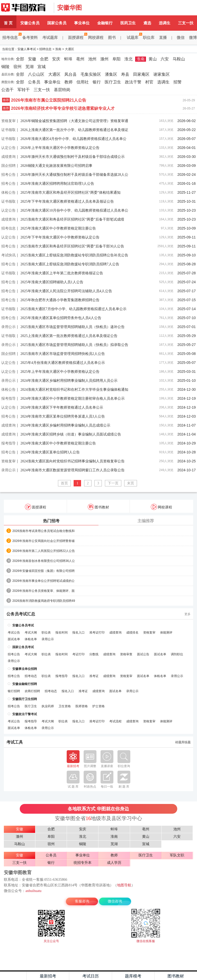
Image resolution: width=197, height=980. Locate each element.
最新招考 (48, 976)
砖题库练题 (183, 742)
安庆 (56, 59)
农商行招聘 (32, 691)
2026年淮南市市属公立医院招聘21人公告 (49, 100)
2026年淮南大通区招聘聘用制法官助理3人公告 (57, 184)
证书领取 (8, 130)
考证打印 (78, 654)
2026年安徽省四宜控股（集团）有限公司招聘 (43, 571)
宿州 (17, 67)
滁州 (104, 59)
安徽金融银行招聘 (25, 684)
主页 (13, 976)
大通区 (70, 49)
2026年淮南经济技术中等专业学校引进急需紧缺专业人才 (63, 108)
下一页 (113, 483)
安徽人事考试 (26, 8)
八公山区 (36, 74)
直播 (163, 37)
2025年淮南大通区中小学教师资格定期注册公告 (58, 228)
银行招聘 (14, 691)
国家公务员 (57, 23)
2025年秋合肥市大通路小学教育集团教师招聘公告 (60, 300)
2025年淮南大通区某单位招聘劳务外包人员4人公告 (61, 318)
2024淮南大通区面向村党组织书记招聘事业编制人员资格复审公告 (73, 461)
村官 (149, 82)
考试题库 (50, 37)
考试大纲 (31, 633)
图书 (112, 37)
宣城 (42, 67)
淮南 (58, 49)
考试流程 (115, 721)
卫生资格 (65, 706)
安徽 (32, 59)
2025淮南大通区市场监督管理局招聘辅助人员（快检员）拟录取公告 (74, 345)
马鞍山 (179, 59)
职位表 (46, 633)
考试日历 (91, 976)
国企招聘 (8, 166)
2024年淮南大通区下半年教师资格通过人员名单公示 (62, 407)
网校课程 (96, 37)
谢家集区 (162, 74)
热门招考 (51, 521)
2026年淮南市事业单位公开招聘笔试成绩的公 (43, 581)
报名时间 (62, 633)
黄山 (153, 59)
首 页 (8, 23)
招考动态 (31, 676)
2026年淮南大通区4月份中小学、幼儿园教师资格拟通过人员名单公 (73, 139)
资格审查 (126, 654)
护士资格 (98, 706)
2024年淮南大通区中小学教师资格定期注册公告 (58, 443)
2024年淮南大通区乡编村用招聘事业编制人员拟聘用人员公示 (69, 381)
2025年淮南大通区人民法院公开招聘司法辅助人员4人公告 (66, 291)
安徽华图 (70, 8)
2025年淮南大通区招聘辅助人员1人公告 (52, 282)
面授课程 (77, 37)
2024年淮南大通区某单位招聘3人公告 (50, 452)
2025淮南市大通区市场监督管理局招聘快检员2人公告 (63, 354)
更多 (188, 614)
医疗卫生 (113, 82)
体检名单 (31, 639)
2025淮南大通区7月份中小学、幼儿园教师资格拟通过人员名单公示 (73, 309)
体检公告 (8, 192)
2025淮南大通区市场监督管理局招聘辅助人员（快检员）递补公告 (73, 327)
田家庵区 (141, 74)
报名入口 (78, 633)
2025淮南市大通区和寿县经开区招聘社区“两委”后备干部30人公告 (72, 246)
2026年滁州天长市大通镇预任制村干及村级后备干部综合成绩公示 (73, 157)
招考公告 (8, 175)
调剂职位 (177, 654)
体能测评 (166, 633)
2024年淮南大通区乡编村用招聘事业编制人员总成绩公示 (65, 425)
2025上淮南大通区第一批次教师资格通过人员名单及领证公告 (69, 336)
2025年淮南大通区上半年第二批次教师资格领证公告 (62, 273)
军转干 (24, 90)
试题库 (134, 37)
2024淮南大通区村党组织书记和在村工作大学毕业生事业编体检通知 (74, 390)
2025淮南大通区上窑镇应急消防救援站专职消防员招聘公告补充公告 (74, 255)
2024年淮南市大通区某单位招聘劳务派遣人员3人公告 (63, 416)
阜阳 (116, 59)
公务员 (34, 82)
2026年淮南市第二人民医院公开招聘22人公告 (44, 551)
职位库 (149, 37)
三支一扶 (42, 90)
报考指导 (8, 398)
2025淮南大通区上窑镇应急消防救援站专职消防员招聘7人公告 (70, 264)
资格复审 (8, 121)
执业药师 (48, 706)
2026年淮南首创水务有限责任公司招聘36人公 (44, 561)
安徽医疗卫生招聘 (25, 699)
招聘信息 (45, 49)
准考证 (94, 676)
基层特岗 (62, 90)
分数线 (94, 654)
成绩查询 (8, 157)
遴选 (147, 23)
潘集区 (111, 74)
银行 (97, 82)
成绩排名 (132, 633)
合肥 (44, 59)
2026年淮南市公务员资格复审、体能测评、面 (43, 591)
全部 (20, 59)
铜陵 (5, 67)
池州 (92, 59)
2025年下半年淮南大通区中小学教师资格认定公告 (60, 237)
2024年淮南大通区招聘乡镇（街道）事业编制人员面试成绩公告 (71, 434)
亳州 (80, 59)
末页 (131, 483)
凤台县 (71, 74)
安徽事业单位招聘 (25, 669)
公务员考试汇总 (21, 614)
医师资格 (82, 706)
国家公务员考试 (23, 647)
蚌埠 (68, 59)
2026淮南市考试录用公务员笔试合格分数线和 (43, 531)
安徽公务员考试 (23, 625)
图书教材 (98, 507)
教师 (68, 82)
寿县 (125, 74)
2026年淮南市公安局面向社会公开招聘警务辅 (43, 541)
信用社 (83, 82)
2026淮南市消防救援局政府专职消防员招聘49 (44, 601)
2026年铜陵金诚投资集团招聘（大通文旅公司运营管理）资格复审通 (74, 121)
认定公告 (8, 148)
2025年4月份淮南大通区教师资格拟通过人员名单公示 (63, 363)
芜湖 (29, 67)
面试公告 (143, 654)
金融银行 (105, 23)
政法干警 (133, 82)
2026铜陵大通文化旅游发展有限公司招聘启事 (56, 166)
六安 (165, 59)
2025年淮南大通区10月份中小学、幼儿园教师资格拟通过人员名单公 (74, 210)
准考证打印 (97, 633)
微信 (181, 37)
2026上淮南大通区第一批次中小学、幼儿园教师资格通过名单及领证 (74, 130)
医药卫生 (128, 23)
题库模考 (133, 976)
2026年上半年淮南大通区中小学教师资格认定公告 (60, 148)
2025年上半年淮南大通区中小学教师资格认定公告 (60, 372)
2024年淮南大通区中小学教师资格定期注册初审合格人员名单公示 (73, 399)
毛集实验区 (91, 74)
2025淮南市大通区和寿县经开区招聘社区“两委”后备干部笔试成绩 (72, 219)
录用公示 (8, 327)
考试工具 (15, 742)
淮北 (129, 59)
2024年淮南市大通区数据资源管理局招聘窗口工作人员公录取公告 (73, 470)
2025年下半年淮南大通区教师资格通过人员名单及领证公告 (67, 202)
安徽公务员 (30, 23)
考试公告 (14, 633)
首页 (64, 483)
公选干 (7, 90)
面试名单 (14, 639)
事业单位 (82, 23)
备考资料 (30, 37)
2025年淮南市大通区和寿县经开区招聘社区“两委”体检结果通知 (71, 193)
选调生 (165, 23)
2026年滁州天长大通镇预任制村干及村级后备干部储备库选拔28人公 (74, 175)
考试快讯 (8, 255)
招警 (178, 82)
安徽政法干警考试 (25, 714)
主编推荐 (146, 521)
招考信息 (11, 37)
